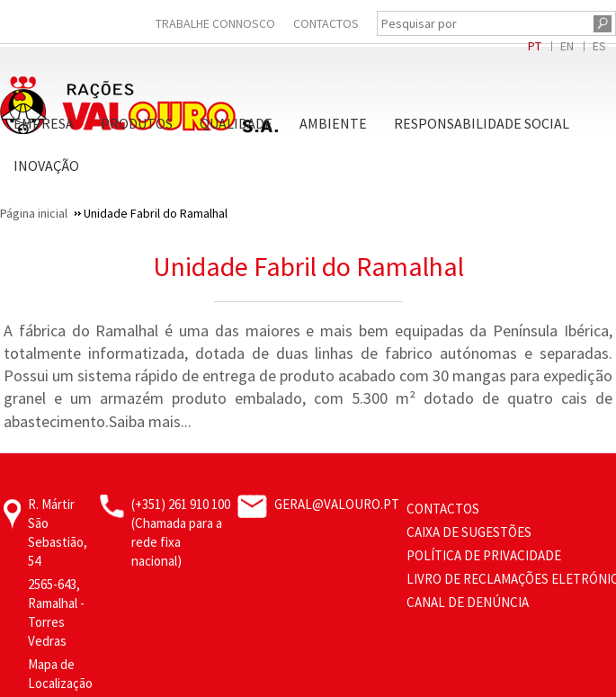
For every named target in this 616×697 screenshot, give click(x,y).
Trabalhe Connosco (215, 23)
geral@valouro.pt (337, 504)
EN (567, 46)
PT (535, 46)
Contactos (326, 23)
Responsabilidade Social (482, 123)
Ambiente (333, 123)
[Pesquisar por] (483, 23)
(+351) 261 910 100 (181, 504)
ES (599, 46)
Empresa (44, 123)
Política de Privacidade (484, 555)
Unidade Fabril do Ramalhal (308, 266)
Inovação (46, 165)
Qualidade (236, 123)
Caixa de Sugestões (469, 532)
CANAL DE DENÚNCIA (468, 602)
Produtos (137, 123)
